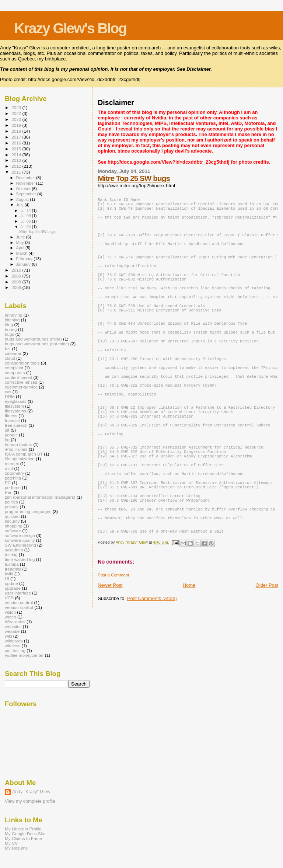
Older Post (267, 641)
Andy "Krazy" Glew (31, 792)
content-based (18, 377)
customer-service (21, 387)
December (26, 178)
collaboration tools (22, 363)
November (26, 183)
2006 (17, 287)
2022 (17, 113)
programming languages (28, 511)
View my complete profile (30, 801)
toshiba (12, 564)
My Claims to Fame (23, 838)
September (27, 194)
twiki (9, 574)
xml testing (15, 650)
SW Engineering (20, 545)
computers (15, 372)
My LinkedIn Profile (23, 829)
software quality (20, 540)
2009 (17, 276)
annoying (14, 315)
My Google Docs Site (25, 834)
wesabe (12, 631)
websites (13, 626)
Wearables (15, 622)
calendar (13, 353)
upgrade (13, 588)
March (22, 253)
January (24, 264)
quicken (12, 516)
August (23, 199)
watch (11, 617)
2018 (17, 131)
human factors (18, 444)
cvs (8, 392)
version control (19, 602)
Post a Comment (113, 631)
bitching (12, 320)
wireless (13, 646)
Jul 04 (26, 227)
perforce (13, 487)
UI (7, 578)
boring (11, 329)
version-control (19, 607)
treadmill (13, 569)
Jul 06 (26, 221)
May (21, 243)
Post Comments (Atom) (152, 654)
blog (9, 325)
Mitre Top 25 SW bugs (134, 178)
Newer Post (110, 641)
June (21, 237)
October (24, 189)
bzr (8, 348)
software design (20, 535)
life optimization (20, 459)
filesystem (14, 406)
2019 (17, 125)
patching (13, 478)
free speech (16, 425)
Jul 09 (26, 216)
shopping (14, 526)
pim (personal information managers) (40, 497)
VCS (9, 598)
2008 (17, 282)
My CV (11, 843)
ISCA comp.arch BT (24, 454)
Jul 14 (26, 210)
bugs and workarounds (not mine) (37, 344)
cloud (10, 358)
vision (10, 612)
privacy (12, 507)
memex (12, 463)
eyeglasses (16, 401)
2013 (17, 160)
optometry (14, 473)
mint (9, 468)
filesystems (15, 411)
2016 (17, 143)
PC (8, 483)
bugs (9, 334)
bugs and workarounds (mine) (33, 339)
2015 (17, 149)
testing (11, 555)
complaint (14, 368)
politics (11, 502)
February (25, 259)
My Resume (16, 848)
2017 (17, 137)
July (20, 205)
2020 (17, 119)
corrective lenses (21, 382)
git (7, 430)
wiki (8, 636)
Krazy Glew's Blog (70, 28)
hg (7, 440)
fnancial (12, 420)
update (11, 583)
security (12, 521)
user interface (18, 593)
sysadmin (14, 550)
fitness (11, 416)
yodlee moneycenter (24, 655)
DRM (10, 396)
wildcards (14, 641)
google (11, 435)
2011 (17, 172)
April (21, 248)
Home (189, 641)
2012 (17, 166)
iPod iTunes (16, 449)
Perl (9, 492)
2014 (17, 155)
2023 (17, 107)
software (13, 531)
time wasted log (20, 559)
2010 (17, 270)
